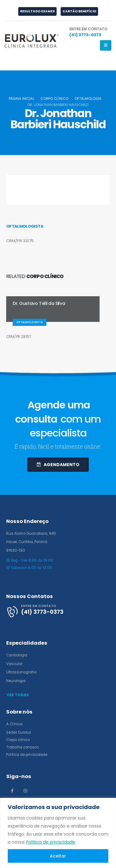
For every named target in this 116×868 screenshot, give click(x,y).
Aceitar (58, 856)
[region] (58, 833)
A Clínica (14, 724)
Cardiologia (17, 655)
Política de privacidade (51, 842)
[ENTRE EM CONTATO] (88, 32)
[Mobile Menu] (106, 45)
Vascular (14, 664)
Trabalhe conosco (22, 747)
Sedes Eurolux (19, 732)
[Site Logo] (32, 41)
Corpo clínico (18, 740)
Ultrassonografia (21, 672)
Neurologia (16, 681)
